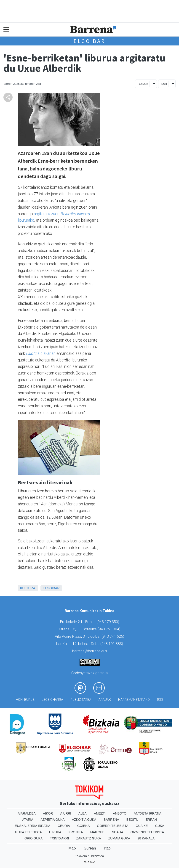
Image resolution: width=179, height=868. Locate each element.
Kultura (28, 588)
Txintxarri (59, 838)
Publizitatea (81, 700)
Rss (160, 700)
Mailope (97, 832)
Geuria (64, 826)
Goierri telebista (113, 826)
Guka (160, 826)
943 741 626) (113, 636)
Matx (72, 848)
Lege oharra (52, 700)
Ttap (107, 848)
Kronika (76, 832)
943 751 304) (110, 629)
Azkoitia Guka (84, 820)
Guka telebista (28, 832)
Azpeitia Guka (53, 820)
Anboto (120, 813)
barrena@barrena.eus (90, 651)
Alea (83, 813)
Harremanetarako (134, 700)
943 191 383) (112, 644)
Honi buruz (25, 700)
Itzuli (164, 84)
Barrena (111, 820)
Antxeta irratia (148, 813)
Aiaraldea (27, 813)
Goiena (83, 826)
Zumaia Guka (119, 838)
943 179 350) (108, 622)
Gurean (90, 848)
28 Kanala (146, 838)
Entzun (144, 84)
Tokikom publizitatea (89, 856)
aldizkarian (41, 353)
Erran (151, 820)
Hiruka (55, 832)
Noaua (118, 832)
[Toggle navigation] (6, 30)
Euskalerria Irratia (33, 826)
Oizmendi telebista (147, 832)
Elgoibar (89, 41)
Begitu (132, 820)
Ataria (28, 820)
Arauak (105, 700)
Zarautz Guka (89, 838)
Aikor (48, 813)
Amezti (100, 813)
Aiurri (65, 813)
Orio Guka (33, 838)
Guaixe (142, 826)
